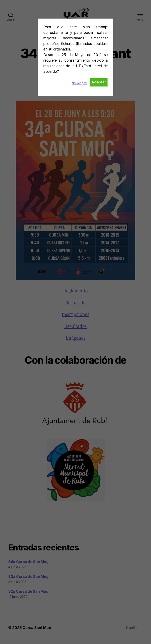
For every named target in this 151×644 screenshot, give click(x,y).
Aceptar (99, 82)
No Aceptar (79, 83)
